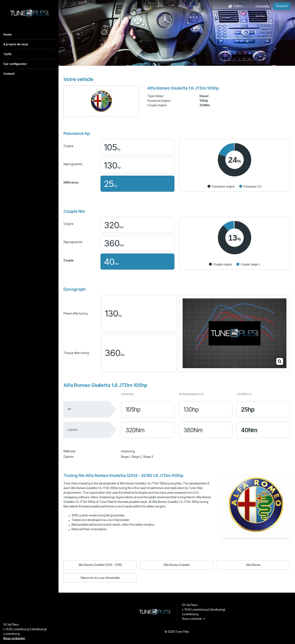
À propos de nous (16, 44)
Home (8, 34)
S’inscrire (282, 6)
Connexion (263, 6)
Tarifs (8, 54)
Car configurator (15, 64)
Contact (9, 74)
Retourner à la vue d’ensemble (100, 578)
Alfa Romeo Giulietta (177, 565)
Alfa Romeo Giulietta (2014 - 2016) (100, 565)
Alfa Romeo (253, 565)
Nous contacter (14, 638)
